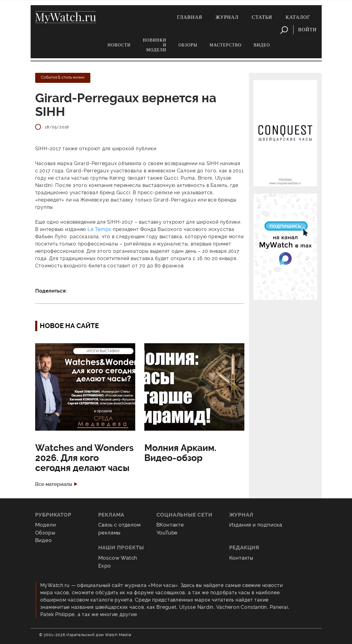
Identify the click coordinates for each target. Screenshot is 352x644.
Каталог (298, 17)
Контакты (241, 558)
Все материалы (54, 484)
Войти (307, 30)
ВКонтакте (170, 525)
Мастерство (226, 45)
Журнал (227, 17)
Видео (262, 45)
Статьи (262, 17)
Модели (46, 525)
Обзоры (188, 45)
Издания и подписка (256, 525)
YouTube (167, 533)
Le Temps (99, 229)
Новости (119, 45)
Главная (190, 17)
